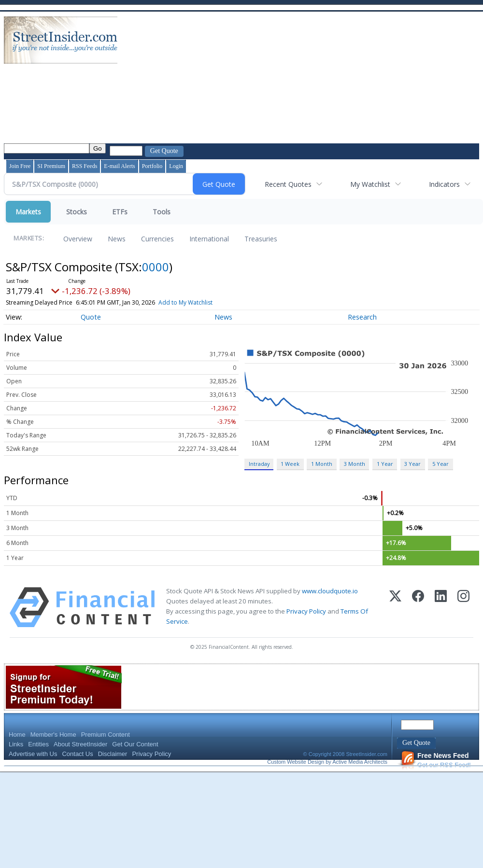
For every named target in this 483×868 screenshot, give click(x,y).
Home (17, 735)
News (117, 239)
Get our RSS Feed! (436, 760)
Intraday (259, 464)
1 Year (385, 464)
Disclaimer (113, 754)
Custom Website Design (296, 762)
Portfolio (152, 166)
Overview (78, 239)
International (209, 239)
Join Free (20, 166)
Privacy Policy (306, 611)
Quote (91, 317)
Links (16, 744)
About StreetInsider (80, 744)
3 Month (355, 464)
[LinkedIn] (441, 607)
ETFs (120, 212)
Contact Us (77, 754)
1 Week (290, 464)
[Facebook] (418, 607)
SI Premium (51, 166)
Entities (38, 744)
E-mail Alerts (119, 166)
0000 (156, 267)
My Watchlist (370, 184)
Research (362, 317)
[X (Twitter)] (395, 607)
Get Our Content (135, 744)
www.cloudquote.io (330, 591)
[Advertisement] (182, 79)
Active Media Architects (360, 762)
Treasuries (261, 239)
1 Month (322, 464)
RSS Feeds (85, 166)
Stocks (77, 212)
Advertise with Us (33, 754)
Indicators (444, 184)
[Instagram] (463, 607)
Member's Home (53, 735)
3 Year (412, 464)
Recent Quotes (288, 184)
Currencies (157, 239)
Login (176, 166)
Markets (28, 212)
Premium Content (106, 735)
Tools (162, 212)
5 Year (440, 464)
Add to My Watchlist (201, 302)
